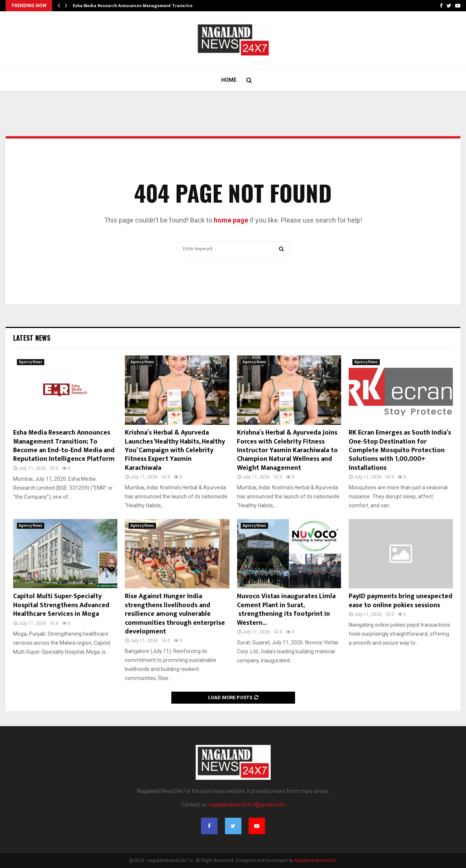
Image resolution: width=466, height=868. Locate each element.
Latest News (32, 338)
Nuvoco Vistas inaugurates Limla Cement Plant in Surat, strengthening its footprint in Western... (286, 609)
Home (229, 80)
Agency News (31, 362)
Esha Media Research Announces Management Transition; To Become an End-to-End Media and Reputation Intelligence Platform (64, 446)
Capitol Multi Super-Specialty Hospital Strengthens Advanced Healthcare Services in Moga (61, 605)
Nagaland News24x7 (316, 860)
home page (231, 220)
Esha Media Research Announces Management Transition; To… (140, 6)
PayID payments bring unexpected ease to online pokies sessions (401, 601)
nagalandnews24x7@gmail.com (247, 805)
